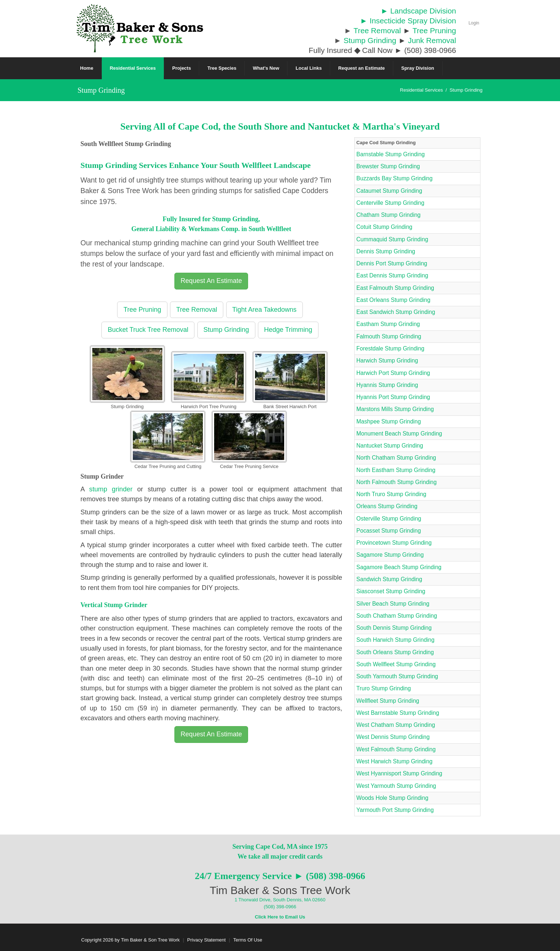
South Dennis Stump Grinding (394, 628)
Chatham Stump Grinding (389, 215)
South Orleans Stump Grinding (395, 652)
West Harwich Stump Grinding (395, 761)
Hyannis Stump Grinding (387, 385)
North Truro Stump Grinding (391, 494)
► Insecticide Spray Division (408, 21)
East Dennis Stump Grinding (392, 275)
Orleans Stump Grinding (387, 506)
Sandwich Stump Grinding (389, 579)
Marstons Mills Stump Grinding (395, 409)
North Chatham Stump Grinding (396, 458)
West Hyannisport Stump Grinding (399, 773)
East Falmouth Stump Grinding (395, 288)
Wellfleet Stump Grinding (388, 701)
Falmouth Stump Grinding (389, 336)
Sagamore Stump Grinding (390, 555)
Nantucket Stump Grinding (390, 446)
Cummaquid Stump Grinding (392, 239)
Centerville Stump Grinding (390, 203)
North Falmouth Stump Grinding (397, 482)
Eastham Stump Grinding (388, 324)
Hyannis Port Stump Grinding (393, 397)
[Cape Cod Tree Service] (140, 28)
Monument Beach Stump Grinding (399, 434)
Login (474, 23)
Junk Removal (432, 40)
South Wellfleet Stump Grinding (396, 664)
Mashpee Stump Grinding (389, 421)
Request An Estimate (211, 281)
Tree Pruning (434, 30)
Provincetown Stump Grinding (394, 543)
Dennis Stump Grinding (386, 251)
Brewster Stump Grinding (388, 166)
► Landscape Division (418, 11)
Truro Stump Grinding (384, 688)
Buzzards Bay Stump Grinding (395, 178)
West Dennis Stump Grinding (393, 737)
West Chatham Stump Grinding (396, 725)
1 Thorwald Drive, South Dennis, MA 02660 (280, 900)
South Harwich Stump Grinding (395, 640)
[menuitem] (133, 68)
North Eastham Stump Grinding (396, 470)
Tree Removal (377, 30)
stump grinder (111, 489)
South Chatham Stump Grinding (397, 616)
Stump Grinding (370, 40)
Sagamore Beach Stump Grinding (399, 567)
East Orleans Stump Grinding (393, 300)
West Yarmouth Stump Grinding (396, 786)
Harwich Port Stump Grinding (393, 373)
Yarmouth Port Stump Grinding (395, 810)
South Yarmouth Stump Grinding (397, 676)
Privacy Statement (206, 940)
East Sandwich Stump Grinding (396, 312)
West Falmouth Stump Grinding (396, 749)
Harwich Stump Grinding (387, 361)
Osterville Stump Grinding (389, 519)
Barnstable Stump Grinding (391, 154)
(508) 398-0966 (280, 907)
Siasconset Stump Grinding (391, 591)
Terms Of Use (248, 940)
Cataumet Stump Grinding (389, 191)
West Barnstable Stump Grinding (398, 713)
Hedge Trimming (288, 330)
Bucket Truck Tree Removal (148, 330)
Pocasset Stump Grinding (389, 531)
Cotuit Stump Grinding (384, 227)
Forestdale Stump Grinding (390, 348)
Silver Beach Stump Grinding (393, 604)
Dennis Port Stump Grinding (392, 263)
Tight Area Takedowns (264, 310)
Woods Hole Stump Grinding (392, 798)
